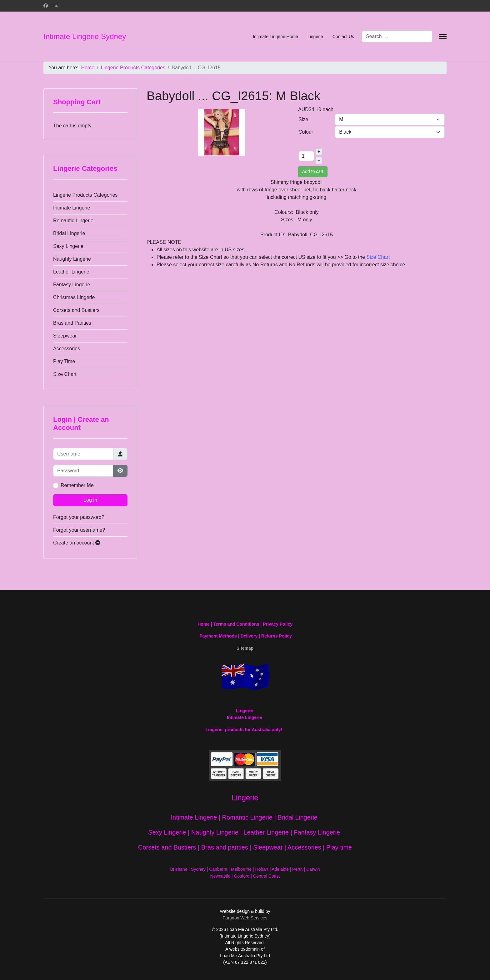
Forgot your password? (79, 517)
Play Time (64, 361)
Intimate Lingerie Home (275, 37)
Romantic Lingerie (73, 221)
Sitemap (245, 648)
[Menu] (443, 37)
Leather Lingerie (71, 272)
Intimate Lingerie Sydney (85, 37)
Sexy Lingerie (68, 246)
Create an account (77, 543)
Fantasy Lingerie (72, 285)
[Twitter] (56, 6)
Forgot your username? (79, 530)
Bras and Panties (72, 323)
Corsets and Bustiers (76, 310)
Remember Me (77, 485)
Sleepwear (65, 336)
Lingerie (315, 37)
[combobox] (397, 37)
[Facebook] (46, 6)
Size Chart (65, 374)
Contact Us (343, 37)
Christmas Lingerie (74, 297)
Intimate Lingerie (72, 208)
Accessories (67, 349)
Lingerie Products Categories (85, 195)
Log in (90, 500)
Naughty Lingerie (72, 259)
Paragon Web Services (245, 918)
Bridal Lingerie (69, 233)
